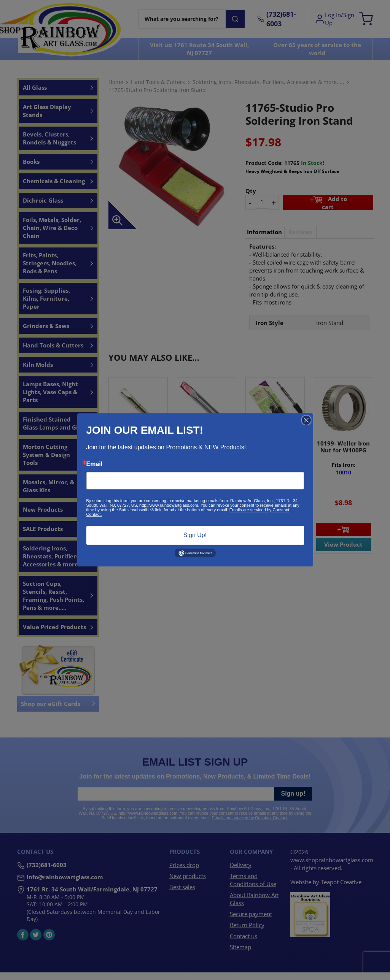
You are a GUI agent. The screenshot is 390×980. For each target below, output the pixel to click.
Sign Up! (195, 535)
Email (95, 464)
